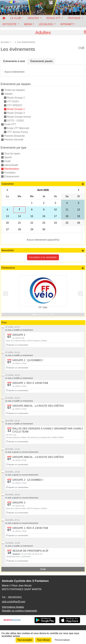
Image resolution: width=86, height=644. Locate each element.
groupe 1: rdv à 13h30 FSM (30, 383)
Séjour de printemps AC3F (30, 551)
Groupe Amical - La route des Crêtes (38, 406)
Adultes (8, 94)
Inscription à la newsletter (43, 257)
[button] (6, 293)
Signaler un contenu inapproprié (19, 611)
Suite (43, 569)
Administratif (11, 165)
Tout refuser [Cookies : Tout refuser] (43, 640)
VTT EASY (13, 102)
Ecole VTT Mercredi (18, 128)
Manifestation (12, 169)
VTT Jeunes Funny (18, 132)
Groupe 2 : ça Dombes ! (28, 360)
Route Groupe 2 (16, 98)
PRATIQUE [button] (74, 18)
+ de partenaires (83, 268)
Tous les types (12, 154)
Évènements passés (41, 61)
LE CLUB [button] (16, 18)
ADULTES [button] (34, 18)
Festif (7, 161)
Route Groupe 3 (16, 113)
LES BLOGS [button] (46, 24)
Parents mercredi (14, 140)
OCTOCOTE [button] (10, 24)
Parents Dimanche (15, 136)
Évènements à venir (14, 61)
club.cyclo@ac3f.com (14, 602)
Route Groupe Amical (19, 117)
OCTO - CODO (15, 120)
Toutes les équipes (15, 90)
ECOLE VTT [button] (54, 18)
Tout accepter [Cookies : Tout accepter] (25, 640)
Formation (10, 173)
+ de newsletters (83, 251)
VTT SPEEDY (15, 105)
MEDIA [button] (28, 24)
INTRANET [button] (67, 24)
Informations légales (13, 607)
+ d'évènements (83, 184)
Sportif (8, 157)
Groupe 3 (19, 335)
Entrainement (12, 176)
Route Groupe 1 (16, 109)
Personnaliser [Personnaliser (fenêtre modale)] (62, 640)
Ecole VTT (10, 124)
